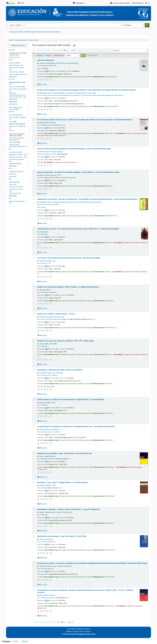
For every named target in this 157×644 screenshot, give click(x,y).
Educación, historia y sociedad (50, 432)
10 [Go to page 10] (61, 50)
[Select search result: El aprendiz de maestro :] (34, 563)
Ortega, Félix (64, 566)
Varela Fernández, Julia (48, 566)
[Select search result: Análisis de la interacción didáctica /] (34, 287)
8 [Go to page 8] (55, 50)
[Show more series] (13, 166)
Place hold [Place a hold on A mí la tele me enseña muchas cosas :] (42, 143)
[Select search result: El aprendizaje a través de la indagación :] (34, 590)
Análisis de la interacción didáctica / (68, 287)
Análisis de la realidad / (56, 314)
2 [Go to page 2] (38, 50)
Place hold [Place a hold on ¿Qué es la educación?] (42, 84)
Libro (11, 121)
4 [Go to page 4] (44, 50)
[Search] (147, 25)
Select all (40, 55)
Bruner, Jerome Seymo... (17, 68)
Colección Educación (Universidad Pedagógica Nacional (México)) (61, 95)
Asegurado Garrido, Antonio (65, 202)
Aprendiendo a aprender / (69, 509)
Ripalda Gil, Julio (45, 202)
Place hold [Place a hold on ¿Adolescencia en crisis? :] (42, 252)
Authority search (30, 32)
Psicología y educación (48, 178)
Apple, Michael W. (15, 65)
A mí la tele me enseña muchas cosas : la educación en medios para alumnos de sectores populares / (85, 120)
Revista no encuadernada (17, 126)
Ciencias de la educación (49, 154)
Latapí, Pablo (48, 344)
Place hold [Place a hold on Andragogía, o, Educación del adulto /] (42, 394)
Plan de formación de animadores (52, 319)
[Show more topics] (13, 196)
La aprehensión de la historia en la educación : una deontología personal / (76, 427)
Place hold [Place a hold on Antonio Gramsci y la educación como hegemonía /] (42, 421)
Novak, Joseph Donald (47, 512)
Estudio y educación (47, 569)
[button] (22, 3)
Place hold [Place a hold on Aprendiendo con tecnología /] (42, 558)
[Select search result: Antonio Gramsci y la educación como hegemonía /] (34, 399)
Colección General (15, 87)
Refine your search (18, 45)
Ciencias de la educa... (17, 157)
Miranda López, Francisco (51, 152)
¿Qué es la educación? (46, 60)
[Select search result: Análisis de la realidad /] (34, 314)
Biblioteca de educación (49, 459)
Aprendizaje (13, 182)
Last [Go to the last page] (74, 50)
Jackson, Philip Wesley (50, 63)
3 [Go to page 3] (41, 50)
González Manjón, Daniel (90, 202)
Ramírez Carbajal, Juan (48, 261)
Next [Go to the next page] (66, 50)
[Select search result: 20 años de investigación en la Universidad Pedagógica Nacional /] (34, 90)
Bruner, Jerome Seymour (50, 175)
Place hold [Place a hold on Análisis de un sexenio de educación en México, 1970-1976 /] (42, 364)
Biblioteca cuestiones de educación (52, 125)
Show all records (15, 57)
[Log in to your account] (120, 3)
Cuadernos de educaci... (17, 159)
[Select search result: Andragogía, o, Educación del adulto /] (34, 370)
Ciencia (12, 184)
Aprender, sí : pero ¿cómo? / (63, 482)
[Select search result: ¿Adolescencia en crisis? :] (34, 229)
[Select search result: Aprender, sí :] (34, 482)
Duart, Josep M (48, 456)
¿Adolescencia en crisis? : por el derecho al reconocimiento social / (78, 229)
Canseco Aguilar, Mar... (17, 74)
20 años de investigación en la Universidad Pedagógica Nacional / (87, 90)
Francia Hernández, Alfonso (52, 317)
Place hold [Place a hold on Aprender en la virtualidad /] (42, 477)
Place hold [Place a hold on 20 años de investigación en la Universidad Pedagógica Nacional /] (42, 114)
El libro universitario (70, 178)
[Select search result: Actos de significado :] (34, 172)
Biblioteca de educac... (17, 154)
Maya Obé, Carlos (46, 93)
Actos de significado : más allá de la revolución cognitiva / (78, 172)
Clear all (48, 55)
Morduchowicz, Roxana (48, 123)
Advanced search (16, 32)
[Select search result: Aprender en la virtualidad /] (34, 453)
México (12, 176)
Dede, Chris (46, 539)
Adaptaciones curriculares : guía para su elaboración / (88, 199)
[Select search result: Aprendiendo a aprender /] (34, 509)
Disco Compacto (15, 115)
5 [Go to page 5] (47, 50)
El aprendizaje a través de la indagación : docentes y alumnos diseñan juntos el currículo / (85, 591)
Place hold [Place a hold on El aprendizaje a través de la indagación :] (42, 616)
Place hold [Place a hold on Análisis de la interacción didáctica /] (42, 308)
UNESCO (12, 99)
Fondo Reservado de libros (18, 89)
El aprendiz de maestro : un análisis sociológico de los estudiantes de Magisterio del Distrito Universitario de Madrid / (92, 563)
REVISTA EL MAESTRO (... (18, 201)
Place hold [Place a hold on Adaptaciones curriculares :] (42, 223)
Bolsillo (44, 488)
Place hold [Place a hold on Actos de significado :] (42, 194)
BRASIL (12, 174)
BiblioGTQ (12, 3)
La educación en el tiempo (49, 375)
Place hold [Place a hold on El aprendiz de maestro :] (42, 585)
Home (11, 40)
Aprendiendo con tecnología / (62, 536)
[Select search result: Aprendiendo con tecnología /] (34, 536)
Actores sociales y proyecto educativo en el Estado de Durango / (74, 149)
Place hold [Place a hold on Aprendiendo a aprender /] (42, 531)
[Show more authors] (13, 77)
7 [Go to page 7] (52, 50)
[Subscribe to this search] (74, 45)
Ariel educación (14, 152)
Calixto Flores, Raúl (15, 72)
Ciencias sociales (15, 187)
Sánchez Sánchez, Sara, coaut (86, 93)
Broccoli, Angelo (48, 403)
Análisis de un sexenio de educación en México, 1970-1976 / (65, 341)
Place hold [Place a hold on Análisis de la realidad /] (42, 335)
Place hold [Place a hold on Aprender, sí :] (42, 504)
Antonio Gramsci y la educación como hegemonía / (71, 400)
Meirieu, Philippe (48, 485)
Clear (148, 3)
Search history (138, 3)
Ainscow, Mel (14, 63)
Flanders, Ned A (45, 290)
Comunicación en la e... (17, 189)
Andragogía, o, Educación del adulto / (60, 370)
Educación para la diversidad (50, 205)
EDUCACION (13, 193)
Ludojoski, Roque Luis (51, 373)
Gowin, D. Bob (64, 512)
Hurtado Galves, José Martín (49, 429)
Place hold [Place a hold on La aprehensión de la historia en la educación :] (42, 448)
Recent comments (45, 32)
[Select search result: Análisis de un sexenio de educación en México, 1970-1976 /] (34, 341)
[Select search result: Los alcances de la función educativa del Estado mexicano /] (34, 258)
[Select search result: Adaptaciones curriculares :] (34, 199)
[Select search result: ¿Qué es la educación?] (34, 60)
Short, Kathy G (47, 595)
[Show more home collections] (13, 102)
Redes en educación (47, 542)
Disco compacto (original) (18, 117)
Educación (45, 234)
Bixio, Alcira (70, 63)
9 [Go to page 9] (57, 50)
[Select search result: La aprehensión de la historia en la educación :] (34, 426)
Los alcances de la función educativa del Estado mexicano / (69, 258)
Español (25, 641)
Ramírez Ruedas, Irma (64, 93)
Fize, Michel (44, 232)
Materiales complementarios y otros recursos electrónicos (17, 95)
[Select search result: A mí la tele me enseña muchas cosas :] (34, 119)
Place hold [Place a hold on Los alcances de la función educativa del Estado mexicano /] (42, 282)
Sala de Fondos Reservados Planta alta (17, 145)
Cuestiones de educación (49, 66)
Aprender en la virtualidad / (65, 453)
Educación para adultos (48, 386)
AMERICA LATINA (15, 172)
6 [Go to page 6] (49, 50)
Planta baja (13, 142)
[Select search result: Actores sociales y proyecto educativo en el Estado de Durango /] (34, 149)
